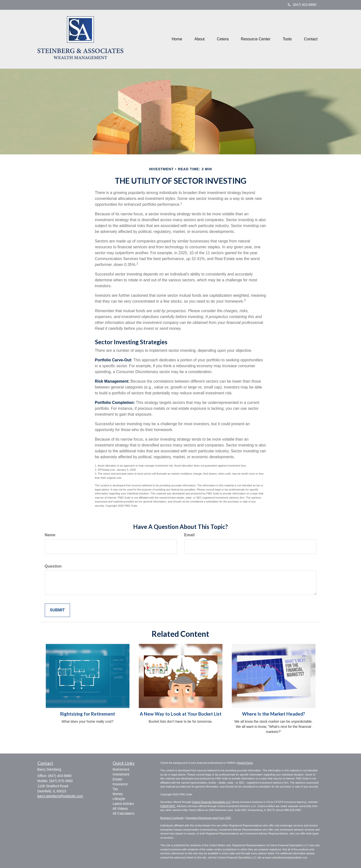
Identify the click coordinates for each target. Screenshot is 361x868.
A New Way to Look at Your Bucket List (181, 714)
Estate (117, 779)
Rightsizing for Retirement (88, 714)
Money (118, 794)
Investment (121, 774)
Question (53, 566)
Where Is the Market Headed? (274, 714)
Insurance (120, 784)
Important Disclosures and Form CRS (209, 818)
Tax (115, 789)
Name (50, 535)
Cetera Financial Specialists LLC (211, 802)
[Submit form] (57, 610)
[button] (199, 39)
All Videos (120, 809)
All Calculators (123, 813)
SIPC (172, 806)
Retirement (121, 769)
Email (190, 535)
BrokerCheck (245, 763)
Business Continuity (172, 818)
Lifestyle (119, 799)
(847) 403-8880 (302, 5)
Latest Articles (123, 804)
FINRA (164, 806)
